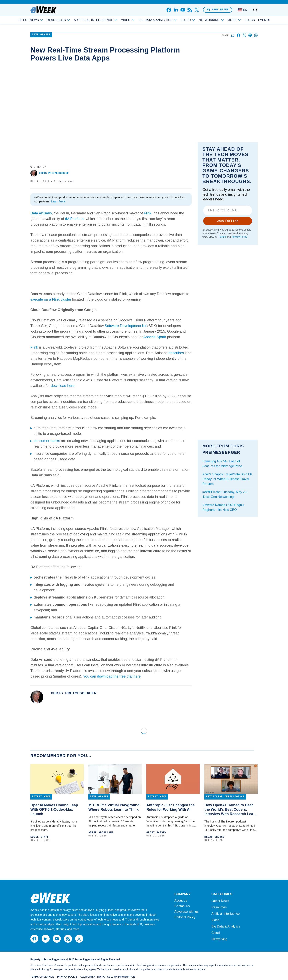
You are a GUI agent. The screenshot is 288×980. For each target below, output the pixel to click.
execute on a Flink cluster (51, 299)
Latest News (45, 20)
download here (63, 386)
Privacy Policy (239, 237)
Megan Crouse (214, 837)
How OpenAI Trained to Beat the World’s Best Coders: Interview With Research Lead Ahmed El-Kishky (230, 810)
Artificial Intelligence (110, 20)
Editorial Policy (185, 917)
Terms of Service (42, 977)
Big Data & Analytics (172, 20)
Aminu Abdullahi (101, 833)
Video (142, 20)
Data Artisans (41, 213)
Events (250, 20)
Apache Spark (155, 337)
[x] (197, 10)
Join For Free (228, 221)
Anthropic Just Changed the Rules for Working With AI (170, 807)
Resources (219, 907)
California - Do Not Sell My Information (108, 977)
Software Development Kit (125, 326)
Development (41, 35)
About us (181, 901)
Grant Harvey (156, 833)
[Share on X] (244, 35)
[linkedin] (176, 10)
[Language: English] (242, 10)
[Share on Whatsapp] (256, 35)
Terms (222, 237)
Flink (148, 213)
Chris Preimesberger (49, 173)
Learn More (58, 201)
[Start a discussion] (233, 35)
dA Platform (74, 219)
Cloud (202, 20)
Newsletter (218, 10)
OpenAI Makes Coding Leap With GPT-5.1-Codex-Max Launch (54, 810)
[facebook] (169, 10)
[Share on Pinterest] (250, 35)
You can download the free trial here (112, 676)
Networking (219, 939)
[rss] (190, 10)
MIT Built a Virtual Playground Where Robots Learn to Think (114, 807)
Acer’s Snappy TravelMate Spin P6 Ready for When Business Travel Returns (227, 479)
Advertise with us (186, 912)
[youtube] (183, 10)
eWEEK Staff (40, 837)
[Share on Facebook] (238, 35)
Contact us (182, 906)
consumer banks (47, 441)
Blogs (235, 20)
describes (176, 353)
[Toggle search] (255, 10)
